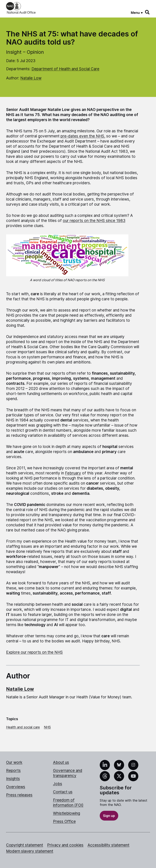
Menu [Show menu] (135, 13)
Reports (13, 771)
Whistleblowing (67, 813)
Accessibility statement (108, 845)
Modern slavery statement (30, 851)
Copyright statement (25, 845)
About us (61, 762)
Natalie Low (31, 78)
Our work (14, 762)
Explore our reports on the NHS (34, 652)
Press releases (19, 795)
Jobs (58, 784)
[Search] (147, 12)
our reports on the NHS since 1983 (94, 221)
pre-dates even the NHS (82, 136)
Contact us (63, 792)
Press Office (64, 821)
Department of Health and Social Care (65, 69)
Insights (13, 779)
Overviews (16, 787)
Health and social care (23, 727)
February (73, 473)
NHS (47, 727)
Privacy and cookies (65, 845)
